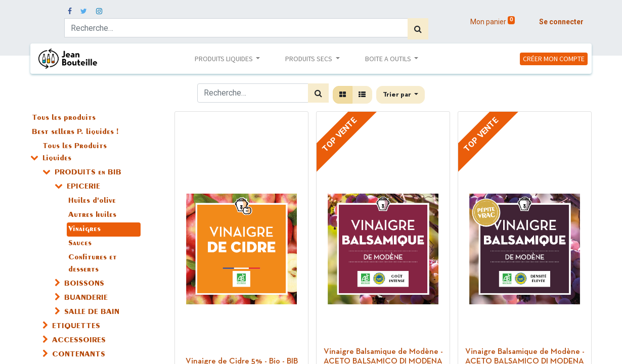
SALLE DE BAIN (92, 312)
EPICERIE (83, 187)
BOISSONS (84, 284)
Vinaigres (84, 230)
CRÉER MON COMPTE (554, 59)
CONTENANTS (79, 355)
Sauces (80, 244)
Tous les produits (64, 118)
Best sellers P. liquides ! (75, 132)
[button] (401, 95)
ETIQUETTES (76, 327)
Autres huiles (92, 215)
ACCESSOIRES (79, 341)
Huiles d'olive (92, 201)
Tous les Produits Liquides (75, 153)
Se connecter (561, 22)
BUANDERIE (86, 298)
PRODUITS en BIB (88, 173)
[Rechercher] (418, 29)
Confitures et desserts (93, 264)
